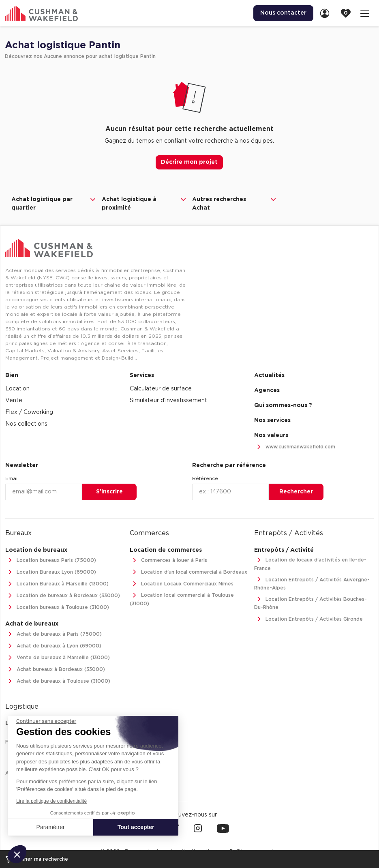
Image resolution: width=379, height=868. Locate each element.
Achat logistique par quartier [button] (54, 203)
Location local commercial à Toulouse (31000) (182, 599)
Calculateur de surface (161, 389)
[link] (327, 13)
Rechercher (296, 492)
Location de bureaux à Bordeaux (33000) (63, 596)
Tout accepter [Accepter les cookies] (136, 827)
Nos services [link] (272, 420)
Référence (205, 478)
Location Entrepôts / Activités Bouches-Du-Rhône (310, 603)
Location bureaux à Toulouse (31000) (57, 608)
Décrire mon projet (189, 162)
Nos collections (26, 424)
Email (12, 478)
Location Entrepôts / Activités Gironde (308, 619)
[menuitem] (283, 13)
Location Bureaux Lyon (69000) (51, 572)
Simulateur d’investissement (168, 401)
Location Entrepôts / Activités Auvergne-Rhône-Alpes (312, 583)
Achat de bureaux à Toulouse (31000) (58, 681)
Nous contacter (283, 13)
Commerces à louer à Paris (168, 560)
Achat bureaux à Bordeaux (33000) (55, 670)
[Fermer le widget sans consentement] (46, 721)
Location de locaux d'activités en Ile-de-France (310, 563)
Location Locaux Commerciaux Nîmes (182, 584)
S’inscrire (109, 492)
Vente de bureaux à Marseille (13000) (58, 658)
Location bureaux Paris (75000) (51, 560)
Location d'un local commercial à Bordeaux (188, 572)
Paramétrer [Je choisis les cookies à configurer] (51, 827)
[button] (17, 854)
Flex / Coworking (29, 412)
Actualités (269, 375)
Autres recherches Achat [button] (235, 203)
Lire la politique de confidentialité (51, 801)
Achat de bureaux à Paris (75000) (54, 634)
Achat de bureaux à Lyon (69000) (53, 646)
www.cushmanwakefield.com (295, 447)
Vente (14, 401)
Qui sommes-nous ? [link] (283, 405)
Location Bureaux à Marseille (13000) (57, 584)
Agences (267, 390)
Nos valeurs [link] (271, 435)
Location (17, 389)
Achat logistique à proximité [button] (145, 203)
